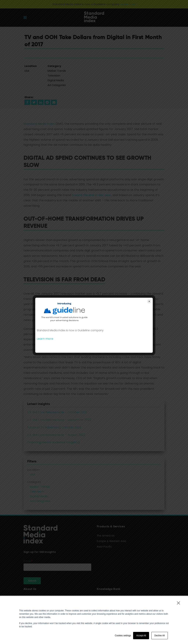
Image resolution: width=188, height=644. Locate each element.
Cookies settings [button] (123, 636)
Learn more (45, 339)
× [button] (178, 603)
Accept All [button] (141, 636)
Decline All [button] (160, 636)
